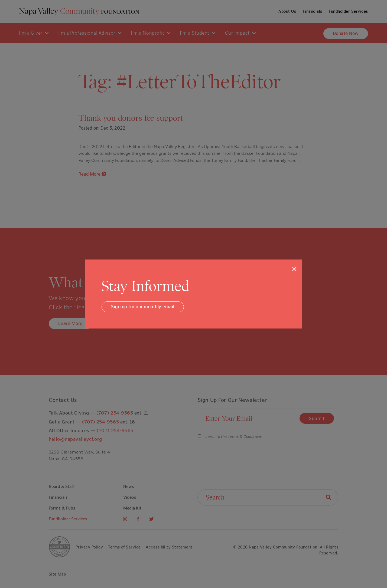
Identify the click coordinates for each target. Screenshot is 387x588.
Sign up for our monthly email (143, 307)
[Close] (294, 269)
